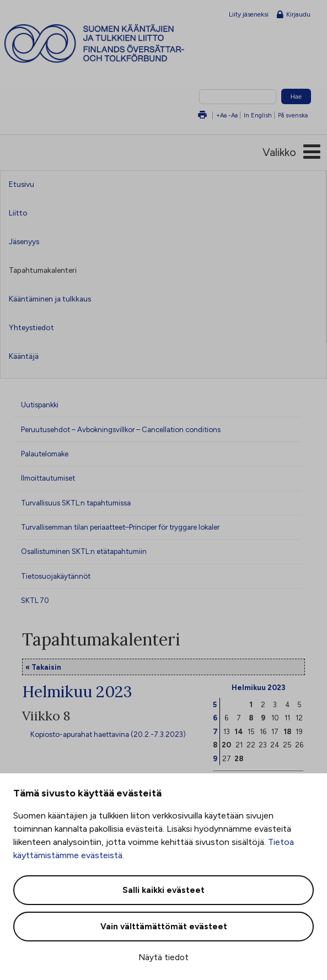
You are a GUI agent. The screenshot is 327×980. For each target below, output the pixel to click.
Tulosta (202, 115)
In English (258, 115)
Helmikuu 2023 (258, 687)
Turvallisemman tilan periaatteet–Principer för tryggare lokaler (120, 527)
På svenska (293, 115)
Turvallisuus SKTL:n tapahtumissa (76, 503)
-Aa (233, 115)
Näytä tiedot (163, 957)
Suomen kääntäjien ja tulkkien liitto (115, 44)
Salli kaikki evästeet (163, 890)
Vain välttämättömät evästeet (164, 927)
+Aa (221, 115)
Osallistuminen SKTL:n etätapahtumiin (84, 551)
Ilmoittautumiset (48, 478)
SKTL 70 (35, 600)
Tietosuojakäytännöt (56, 576)
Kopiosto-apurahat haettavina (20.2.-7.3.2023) (108, 734)
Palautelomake (45, 454)
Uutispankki (40, 405)
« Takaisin (43, 667)
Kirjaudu (294, 15)
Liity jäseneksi (249, 14)
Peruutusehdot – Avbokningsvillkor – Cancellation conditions (121, 429)
